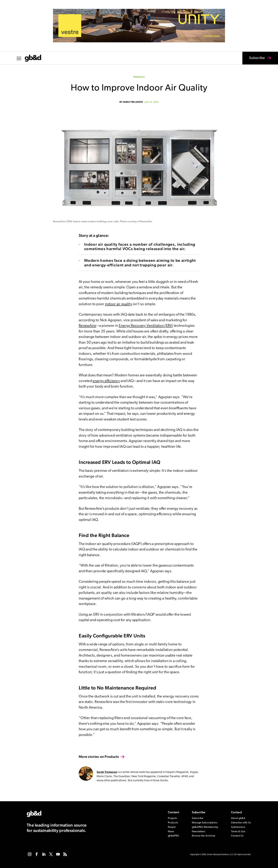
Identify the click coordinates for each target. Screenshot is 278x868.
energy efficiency (106, 381)
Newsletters (199, 832)
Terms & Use (238, 832)
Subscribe (255, 60)
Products (139, 77)
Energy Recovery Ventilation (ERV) (146, 326)
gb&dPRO (174, 836)
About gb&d (238, 818)
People (172, 827)
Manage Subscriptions (205, 823)
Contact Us (237, 836)
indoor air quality (119, 304)
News (171, 832)
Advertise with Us (241, 823)
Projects (172, 818)
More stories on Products (99, 757)
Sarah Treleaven (133, 102)
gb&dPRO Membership (205, 827)
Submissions (238, 827)
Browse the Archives (204, 836)
